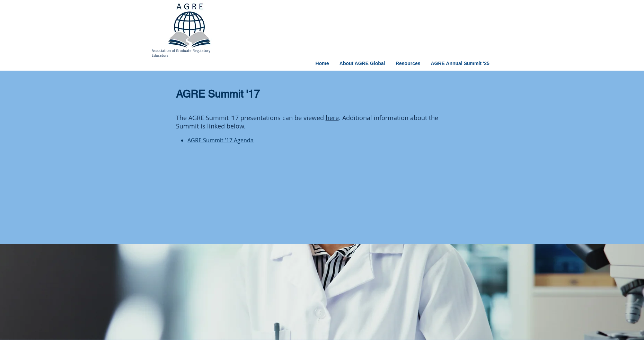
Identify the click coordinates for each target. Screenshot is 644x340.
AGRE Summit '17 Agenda (220, 140)
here (332, 118)
